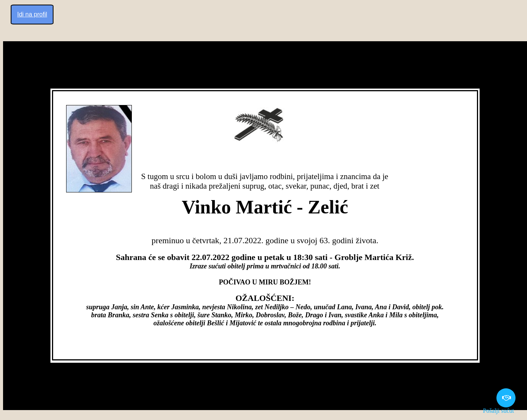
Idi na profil (32, 14)
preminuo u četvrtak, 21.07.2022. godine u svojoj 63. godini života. (265, 240)
